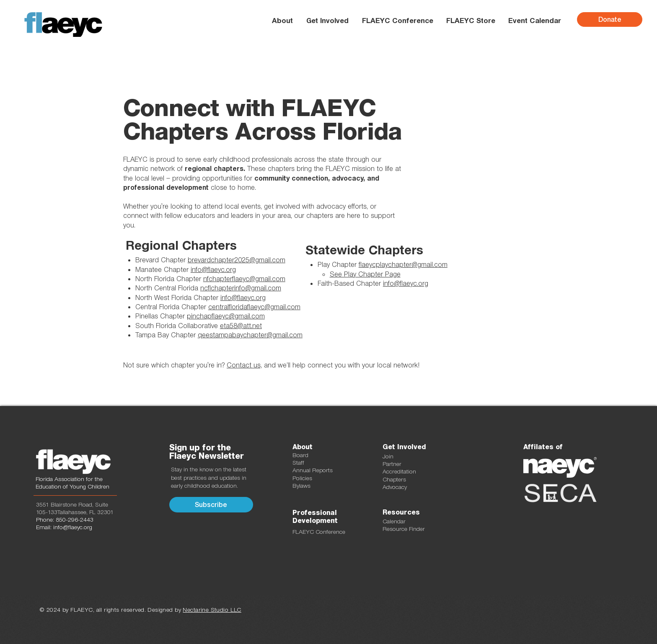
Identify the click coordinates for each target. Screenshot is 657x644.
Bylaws (301, 486)
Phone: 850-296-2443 (65, 520)
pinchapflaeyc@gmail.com (226, 316)
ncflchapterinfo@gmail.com (241, 288)
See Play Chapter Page (365, 274)
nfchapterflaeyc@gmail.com (244, 279)
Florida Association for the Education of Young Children (72, 483)
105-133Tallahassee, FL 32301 (75, 512)
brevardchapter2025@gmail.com (237, 260)
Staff (298, 463)
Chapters (394, 479)
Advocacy (395, 487)
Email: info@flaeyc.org (64, 527)
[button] (327, 21)
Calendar (394, 521)
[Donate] (610, 19)
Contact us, (244, 365)
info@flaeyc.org (406, 283)
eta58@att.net (241, 326)
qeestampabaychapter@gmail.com (250, 335)
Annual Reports (313, 470)
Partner (392, 464)
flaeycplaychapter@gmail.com (403, 264)
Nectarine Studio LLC (212, 610)
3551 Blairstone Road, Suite (72, 504)
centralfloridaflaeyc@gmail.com (254, 307)
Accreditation (399, 471)
